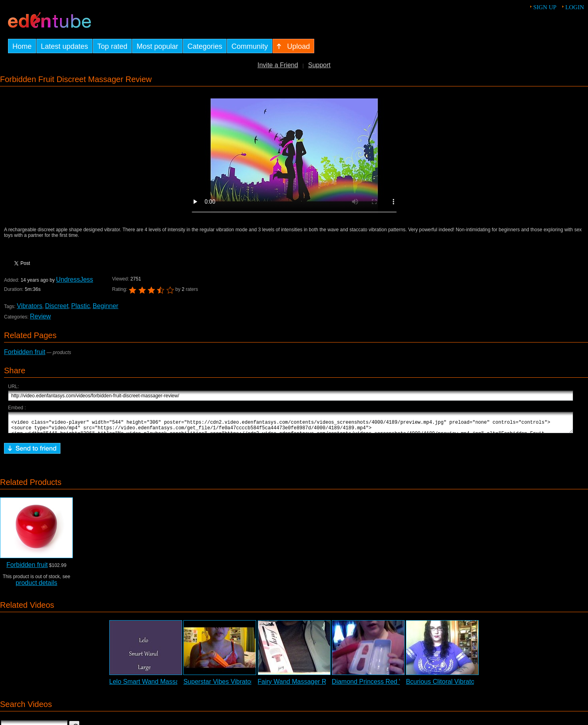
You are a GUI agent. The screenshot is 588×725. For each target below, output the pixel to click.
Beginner (106, 306)
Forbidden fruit (25, 352)
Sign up (545, 7)
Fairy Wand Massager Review (300, 685)
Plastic (81, 306)
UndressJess (74, 279)
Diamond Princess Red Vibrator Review (388, 685)
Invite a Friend (278, 65)
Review (40, 316)
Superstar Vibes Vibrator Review (230, 685)
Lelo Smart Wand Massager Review (160, 685)
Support (319, 65)
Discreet (57, 306)
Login (575, 7)
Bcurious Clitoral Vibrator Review (453, 685)
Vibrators (30, 306)
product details (36, 586)
